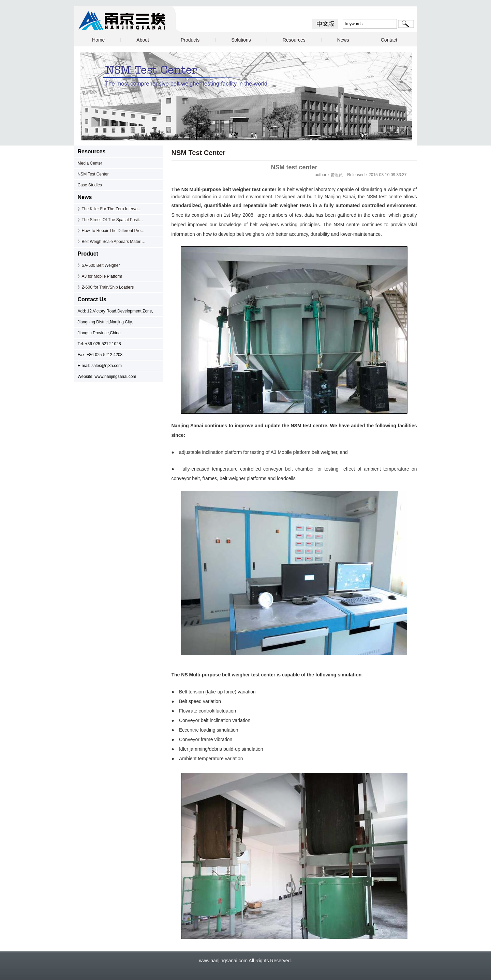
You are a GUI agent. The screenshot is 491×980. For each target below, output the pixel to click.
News (343, 40)
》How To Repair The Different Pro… (111, 231)
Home (98, 40)
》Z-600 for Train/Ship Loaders (106, 287)
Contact (389, 40)
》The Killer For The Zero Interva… (110, 209)
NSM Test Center (93, 174)
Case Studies (90, 185)
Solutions (241, 40)
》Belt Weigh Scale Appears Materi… (112, 242)
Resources (294, 40)
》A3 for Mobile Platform (100, 276)
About (143, 40)
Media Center (90, 163)
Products (190, 40)
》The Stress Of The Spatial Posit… (110, 220)
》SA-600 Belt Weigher (99, 265)
